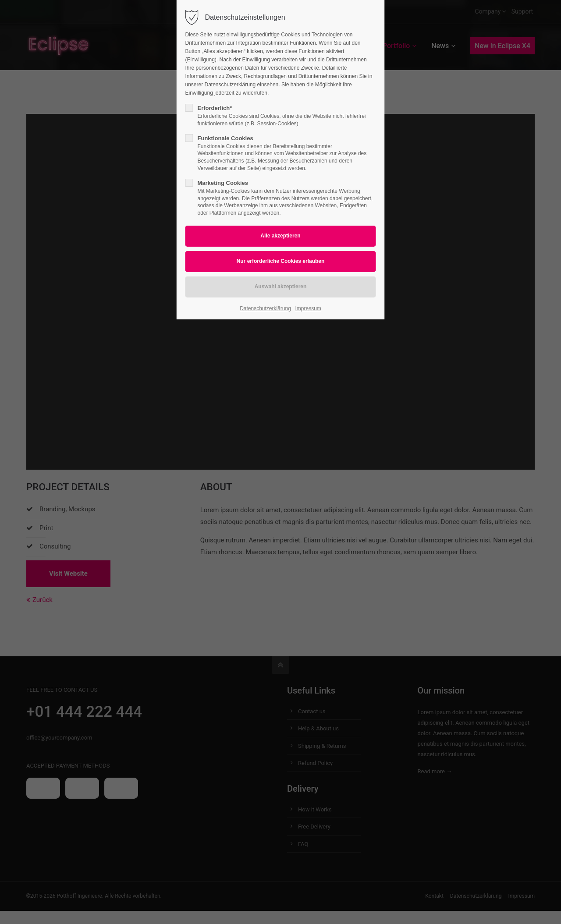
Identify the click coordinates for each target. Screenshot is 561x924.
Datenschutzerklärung (265, 308)
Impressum (308, 308)
